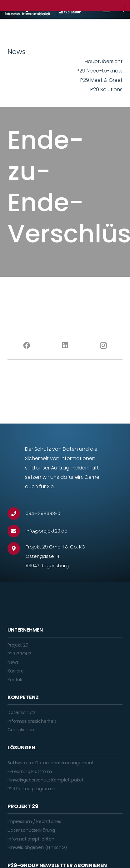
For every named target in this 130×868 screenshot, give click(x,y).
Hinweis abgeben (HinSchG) (37, 847)
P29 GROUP (19, 654)
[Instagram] (103, 345)
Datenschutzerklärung (31, 830)
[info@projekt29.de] (17, 531)
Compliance (21, 730)
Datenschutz (21, 712)
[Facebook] (27, 345)
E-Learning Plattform (30, 771)
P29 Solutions (106, 89)
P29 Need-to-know (100, 71)
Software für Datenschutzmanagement (50, 763)
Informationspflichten (31, 839)
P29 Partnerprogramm (31, 789)
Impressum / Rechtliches (34, 821)
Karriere (16, 671)
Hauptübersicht (104, 61)
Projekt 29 (18, 645)
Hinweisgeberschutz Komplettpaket (46, 780)
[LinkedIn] (65, 345)
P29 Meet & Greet (101, 80)
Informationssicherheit (32, 721)
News (13, 662)
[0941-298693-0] (17, 513)
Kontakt (16, 680)
